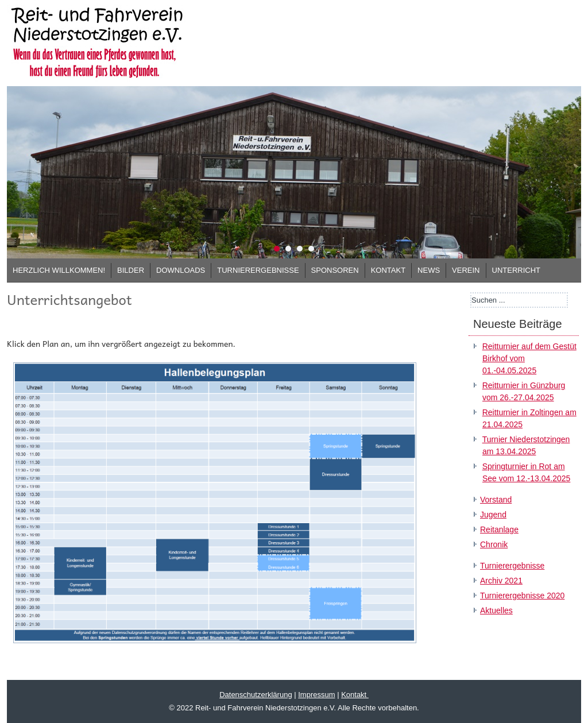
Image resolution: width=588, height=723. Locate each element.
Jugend (493, 515)
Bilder (131, 270)
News (429, 270)
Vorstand (496, 500)
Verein (466, 270)
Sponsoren (335, 270)
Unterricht (517, 270)
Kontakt (388, 270)
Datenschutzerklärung (256, 695)
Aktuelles (496, 610)
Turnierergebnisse (258, 270)
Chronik (494, 544)
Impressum (316, 695)
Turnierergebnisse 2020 (522, 596)
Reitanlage (499, 529)
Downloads (181, 270)
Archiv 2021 (501, 581)
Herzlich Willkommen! (59, 270)
